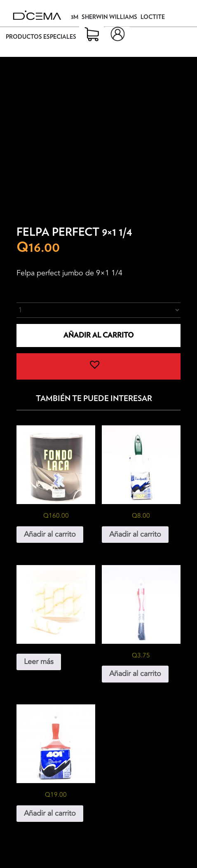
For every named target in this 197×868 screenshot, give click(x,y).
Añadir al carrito (98, 335)
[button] (98, 366)
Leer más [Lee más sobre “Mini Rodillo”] (39, 662)
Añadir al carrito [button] (50, 534)
